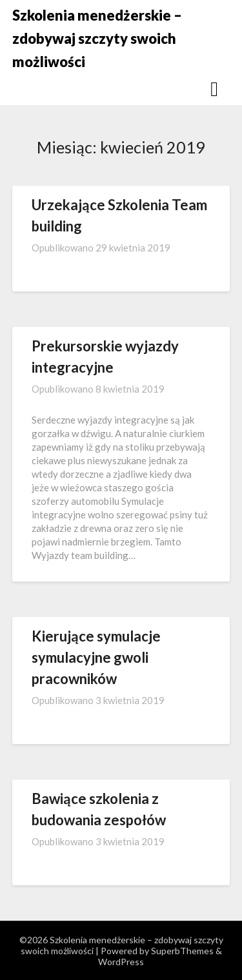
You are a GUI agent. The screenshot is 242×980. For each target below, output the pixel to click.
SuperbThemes (182, 951)
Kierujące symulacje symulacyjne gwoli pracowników (96, 657)
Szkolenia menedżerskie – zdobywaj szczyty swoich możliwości (97, 38)
